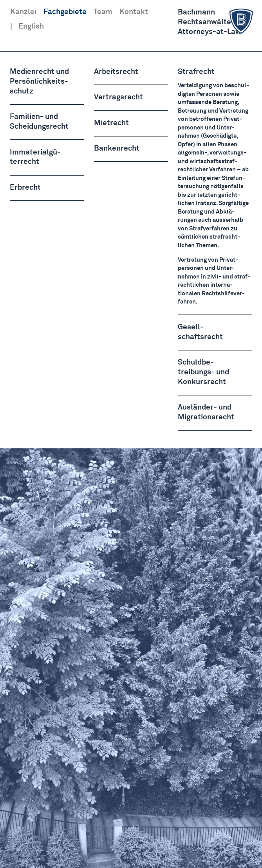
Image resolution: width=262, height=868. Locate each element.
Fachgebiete (65, 12)
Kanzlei (23, 12)
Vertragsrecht (118, 97)
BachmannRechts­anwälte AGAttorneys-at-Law (217, 22)
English (31, 26)
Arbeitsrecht (116, 72)
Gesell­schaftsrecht (200, 332)
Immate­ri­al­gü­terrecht (35, 157)
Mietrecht (111, 123)
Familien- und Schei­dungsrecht (39, 122)
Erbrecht (25, 188)
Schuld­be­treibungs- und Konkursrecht (203, 372)
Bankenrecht (117, 148)
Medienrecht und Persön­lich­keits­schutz (39, 82)
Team (103, 12)
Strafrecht (196, 72)
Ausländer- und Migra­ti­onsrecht (206, 412)
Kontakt (134, 12)
